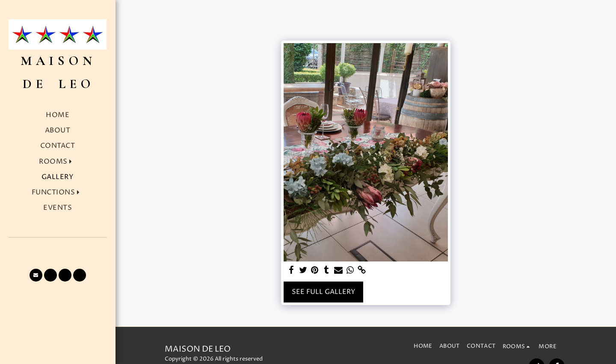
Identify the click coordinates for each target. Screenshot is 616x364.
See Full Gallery (324, 292)
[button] (58, 162)
